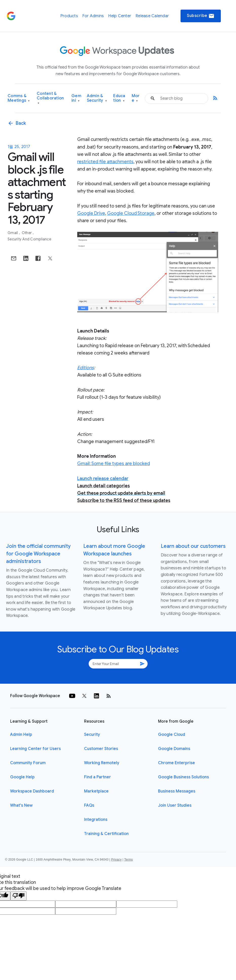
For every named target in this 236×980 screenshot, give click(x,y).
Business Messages (177, 791)
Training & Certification (106, 834)
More (136, 98)
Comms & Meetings (19, 98)
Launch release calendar (103, 478)
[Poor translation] (18, 896)
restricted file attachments (105, 162)
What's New (21, 805)
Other (27, 233)
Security (92, 735)
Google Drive (91, 213)
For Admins (93, 16)
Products (69, 16)
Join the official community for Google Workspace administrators (38, 554)
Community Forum (28, 763)
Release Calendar (152, 16)
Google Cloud (172, 735)
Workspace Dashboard (32, 791)
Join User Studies (175, 805)
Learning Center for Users (35, 749)
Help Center (120, 16)
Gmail (13, 233)
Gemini (76, 98)
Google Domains (174, 749)
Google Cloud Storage (131, 213)
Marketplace (96, 791)
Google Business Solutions (183, 777)
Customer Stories (101, 749)
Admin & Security (97, 98)
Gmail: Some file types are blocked (114, 464)
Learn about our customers (193, 546)
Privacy (116, 860)
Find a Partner (97, 777)
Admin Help (21, 735)
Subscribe (201, 16)
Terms (128, 860)
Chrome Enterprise (176, 763)
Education (119, 98)
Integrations (96, 820)
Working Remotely (102, 763)
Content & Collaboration (50, 98)
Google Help (22, 777)
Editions (86, 368)
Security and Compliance (29, 239)
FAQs (89, 805)
